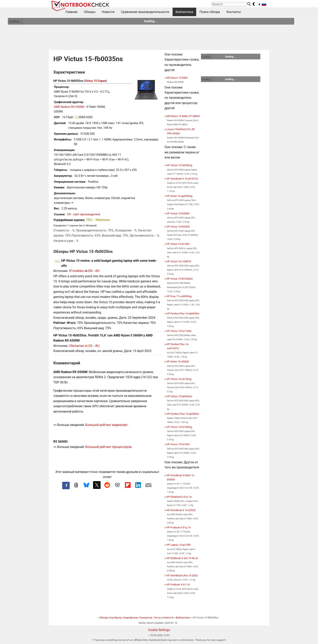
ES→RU (94, 346)
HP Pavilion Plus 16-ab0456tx (183, 314)
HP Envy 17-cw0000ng (179, 296)
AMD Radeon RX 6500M (69, 107)
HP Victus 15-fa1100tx (179, 331)
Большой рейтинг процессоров (108, 447)
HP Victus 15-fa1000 (178, 444)
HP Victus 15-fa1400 (178, 244)
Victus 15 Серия (95, 81)
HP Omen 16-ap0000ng (179, 196)
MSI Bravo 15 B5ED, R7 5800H (183, 116)
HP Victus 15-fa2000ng (179, 165)
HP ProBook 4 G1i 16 (178, 585)
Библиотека (184, 12)
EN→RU (94, 271)
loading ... (16, 21)
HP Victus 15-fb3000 (178, 213)
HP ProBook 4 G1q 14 (178, 527)
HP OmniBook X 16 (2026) (181, 510)
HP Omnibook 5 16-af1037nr (182, 179)
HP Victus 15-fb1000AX (179, 279)
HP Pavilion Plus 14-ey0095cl (183, 414)
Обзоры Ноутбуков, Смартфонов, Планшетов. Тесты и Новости (136, 618)
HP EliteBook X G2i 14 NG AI (182, 558)
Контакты (234, 12)
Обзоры (90, 12)
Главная (72, 12)
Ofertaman (77, 346)
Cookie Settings (159, 630)
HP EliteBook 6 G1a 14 (179, 497)
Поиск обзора (210, 12)
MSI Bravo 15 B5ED (177, 78)
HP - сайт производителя (84, 214)
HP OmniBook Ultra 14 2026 (182, 575)
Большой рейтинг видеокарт (107, 425)
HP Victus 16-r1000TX (179, 261)
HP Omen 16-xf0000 (178, 362)
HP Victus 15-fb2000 (178, 227)
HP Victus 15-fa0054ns (179, 396)
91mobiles (76, 271)
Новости (108, 12)
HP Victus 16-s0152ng (179, 379)
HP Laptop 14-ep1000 (178, 545)
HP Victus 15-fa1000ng (179, 427)
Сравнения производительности (145, 12)
